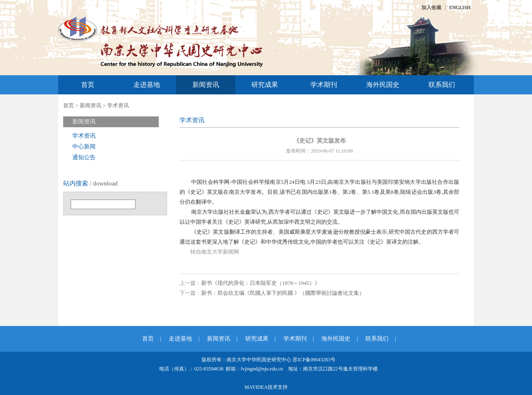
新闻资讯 (206, 85)
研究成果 (265, 85)
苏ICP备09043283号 (314, 360)
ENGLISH (460, 7)
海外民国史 (383, 85)
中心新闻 (84, 147)
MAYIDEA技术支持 (266, 387)
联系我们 (442, 85)
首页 (88, 85)
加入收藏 (431, 7)
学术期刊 (324, 85)
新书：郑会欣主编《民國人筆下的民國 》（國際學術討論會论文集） (283, 293)
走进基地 (147, 85)
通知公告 (84, 157)
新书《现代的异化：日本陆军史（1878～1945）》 (261, 283)
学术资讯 (118, 105)
